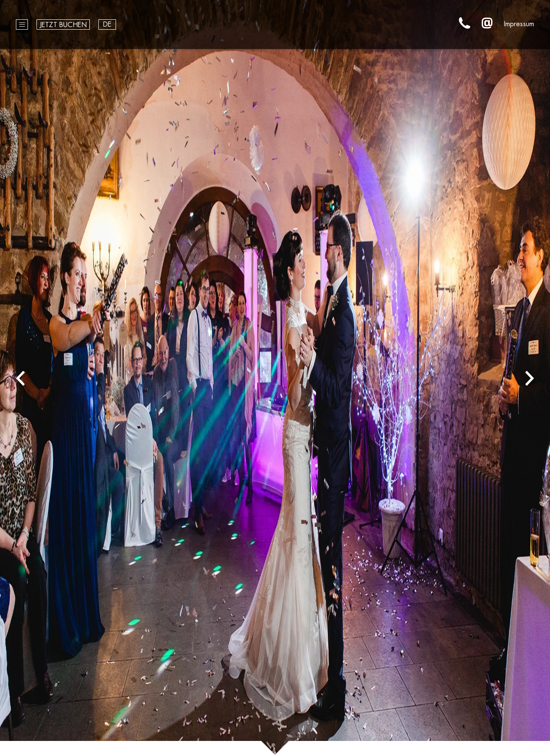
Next (530, 378)
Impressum (519, 24)
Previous (20, 378)
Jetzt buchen (63, 25)
